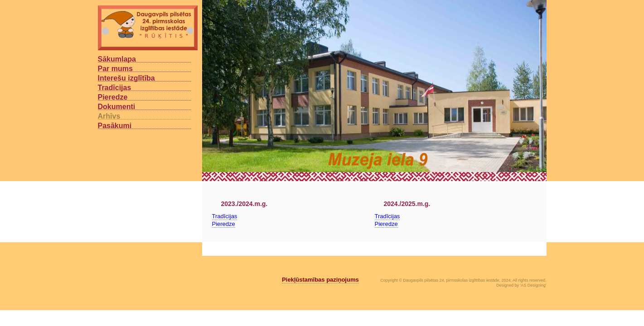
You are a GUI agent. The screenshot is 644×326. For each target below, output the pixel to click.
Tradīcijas (115, 87)
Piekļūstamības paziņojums (320, 280)
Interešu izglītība (126, 78)
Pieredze (113, 97)
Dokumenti (117, 106)
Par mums (115, 68)
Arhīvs (109, 116)
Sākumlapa (117, 59)
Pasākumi (115, 125)
